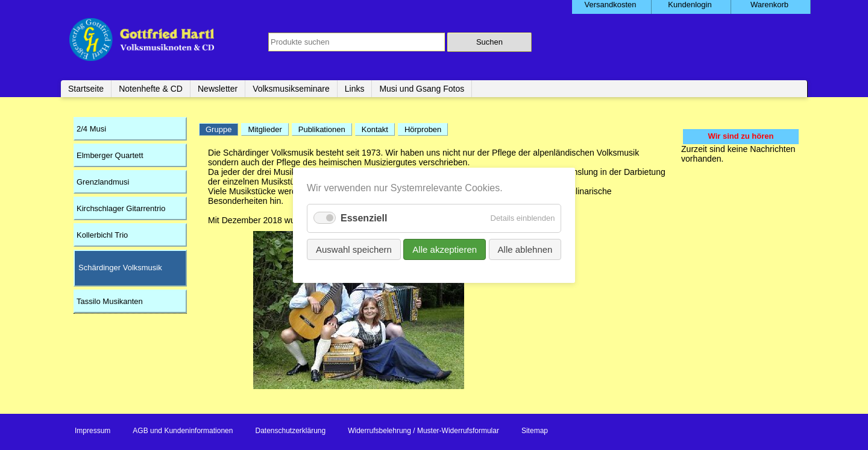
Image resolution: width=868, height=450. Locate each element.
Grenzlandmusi (103, 182)
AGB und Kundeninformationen (183, 431)
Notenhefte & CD (151, 89)
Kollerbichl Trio (102, 235)
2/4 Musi (91, 129)
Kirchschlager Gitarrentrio (121, 208)
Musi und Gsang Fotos (422, 89)
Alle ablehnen (525, 249)
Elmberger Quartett (110, 155)
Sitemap (535, 431)
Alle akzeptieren (445, 249)
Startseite (86, 89)
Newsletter (218, 89)
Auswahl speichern (354, 249)
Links (355, 89)
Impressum (93, 431)
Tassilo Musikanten (110, 301)
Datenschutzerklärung (290, 431)
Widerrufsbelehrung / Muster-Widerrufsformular (423, 431)
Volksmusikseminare (291, 89)
